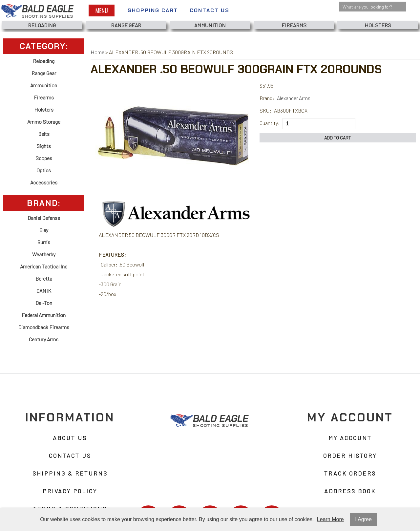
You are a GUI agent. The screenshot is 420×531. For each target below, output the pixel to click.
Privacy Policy (70, 491)
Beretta (44, 278)
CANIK (44, 291)
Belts (44, 134)
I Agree (363, 519)
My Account (350, 438)
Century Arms (44, 339)
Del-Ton (44, 303)
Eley (44, 230)
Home (97, 52)
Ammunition (210, 25)
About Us (70, 438)
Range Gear (126, 25)
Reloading (42, 25)
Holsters (378, 25)
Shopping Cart (153, 10)
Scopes (44, 158)
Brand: (267, 98)
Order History (350, 456)
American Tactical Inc (44, 266)
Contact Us (210, 10)
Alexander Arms (294, 98)
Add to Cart (338, 138)
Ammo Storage (44, 122)
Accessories (44, 182)
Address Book (350, 491)
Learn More (330, 519)
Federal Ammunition (44, 315)
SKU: (265, 110)
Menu (101, 11)
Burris (44, 242)
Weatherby (44, 254)
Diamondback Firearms (44, 327)
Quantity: (270, 123)
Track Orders (350, 473)
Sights (44, 146)
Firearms (294, 25)
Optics (44, 170)
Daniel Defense (44, 218)
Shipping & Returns (70, 473)
